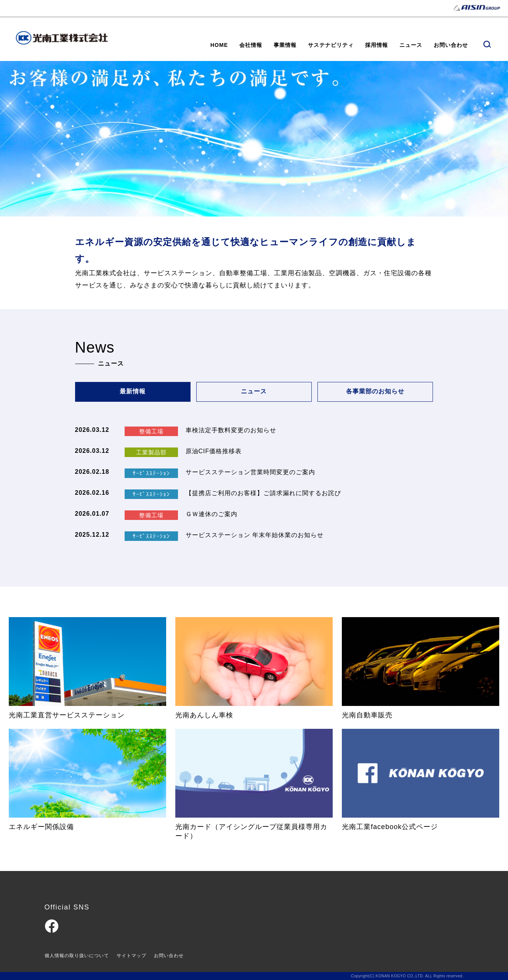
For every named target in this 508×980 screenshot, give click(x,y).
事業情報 (285, 45)
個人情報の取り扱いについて (77, 956)
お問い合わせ (451, 45)
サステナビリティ (331, 45)
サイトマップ (131, 956)
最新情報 (133, 392)
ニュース (411, 45)
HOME (219, 45)
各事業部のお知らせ (375, 392)
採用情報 (377, 45)
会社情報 (251, 45)
